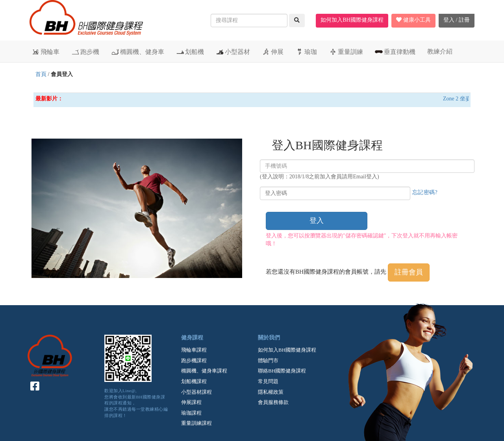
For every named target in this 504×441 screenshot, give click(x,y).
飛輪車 (45, 52)
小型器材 (233, 52)
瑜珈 (306, 52)
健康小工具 (413, 20)
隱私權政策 (271, 392)
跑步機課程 (194, 360)
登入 (317, 220)
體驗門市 (268, 360)
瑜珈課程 (191, 413)
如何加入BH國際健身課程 (352, 20)
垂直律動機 (395, 52)
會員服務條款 (273, 402)
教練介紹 (440, 51)
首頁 (41, 74)
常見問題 (268, 381)
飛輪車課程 (194, 350)
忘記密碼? (425, 192)
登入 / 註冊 (457, 20)
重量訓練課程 (196, 423)
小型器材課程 (196, 392)
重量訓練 (346, 52)
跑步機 (85, 52)
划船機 (190, 52)
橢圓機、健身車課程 (204, 371)
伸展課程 (191, 402)
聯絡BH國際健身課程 (282, 371)
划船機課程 (194, 381)
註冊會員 (409, 272)
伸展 (273, 52)
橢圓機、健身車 (138, 52)
